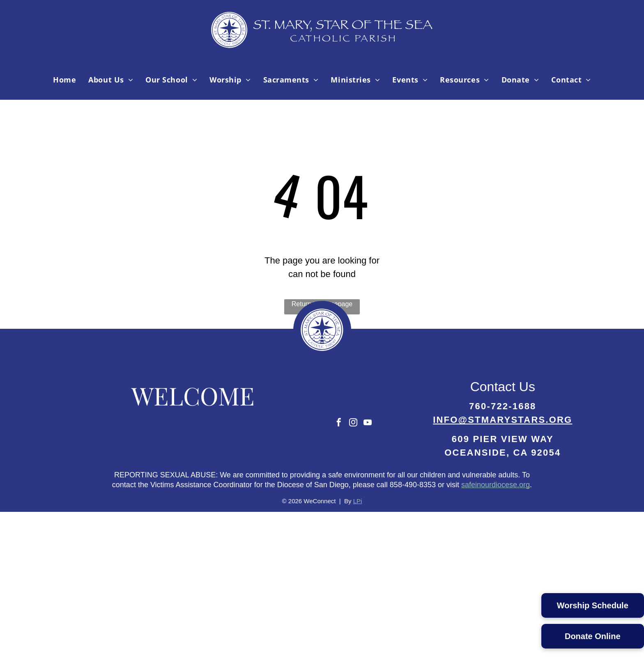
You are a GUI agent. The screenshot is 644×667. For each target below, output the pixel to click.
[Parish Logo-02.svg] (322, 356)
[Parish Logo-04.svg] (322, 47)
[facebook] (339, 423)
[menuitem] (64, 80)
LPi (358, 501)
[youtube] (368, 423)
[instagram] (353, 423)
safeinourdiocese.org (496, 485)
